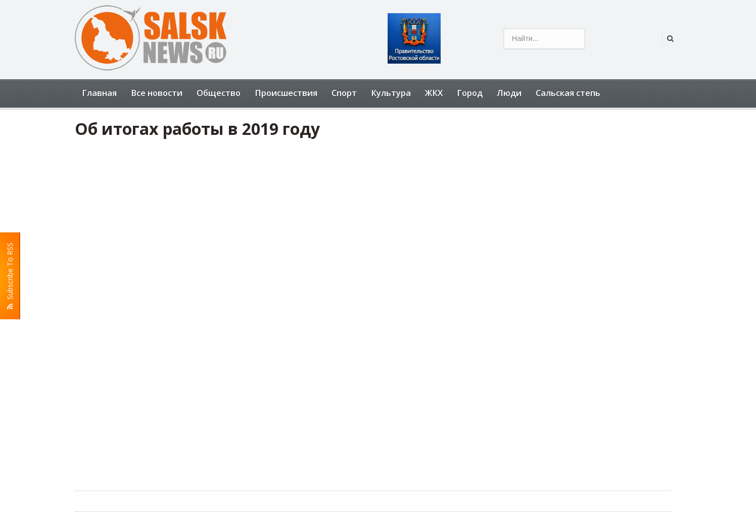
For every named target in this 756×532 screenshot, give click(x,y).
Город (470, 93)
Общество (219, 93)
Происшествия (286, 93)
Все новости (157, 93)
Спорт (344, 93)
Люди (509, 93)
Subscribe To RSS (10, 276)
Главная (99, 93)
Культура (391, 93)
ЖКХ (434, 93)
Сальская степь (568, 93)
